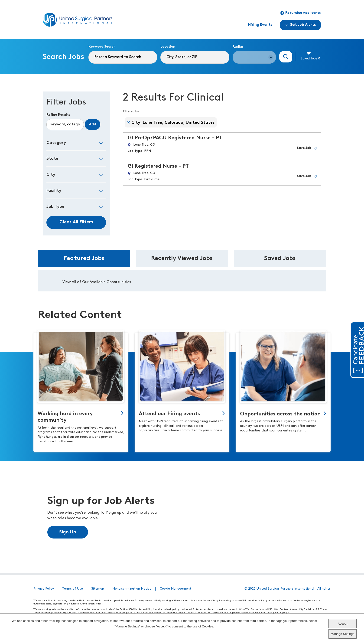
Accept (343, 624)
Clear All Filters (76, 222)
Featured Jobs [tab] (84, 259)
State (52, 159)
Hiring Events (260, 25)
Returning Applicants (301, 13)
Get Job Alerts (300, 25)
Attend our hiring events (169, 414)
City (51, 175)
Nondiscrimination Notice (132, 589)
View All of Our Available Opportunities (97, 282)
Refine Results (58, 115)
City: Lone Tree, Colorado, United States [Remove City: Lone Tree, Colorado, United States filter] (173, 123)
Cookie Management (175, 589)
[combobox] (195, 57)
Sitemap (98, 589)
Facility (54, 191)
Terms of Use (73, 589)
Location (168, 47)
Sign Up (68, 532)
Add (93, 124)
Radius (238, 47)
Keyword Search (102, 47)
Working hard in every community (65, 417)
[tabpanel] (182, 281)
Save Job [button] (304, 148)
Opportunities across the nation (280, 414)
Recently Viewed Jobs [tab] (182, 259)
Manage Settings (343, 634)
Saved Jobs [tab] (280, 259)
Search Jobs (286, 57)
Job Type (55, 207)
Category (56, 143)
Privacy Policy (44, 589)
